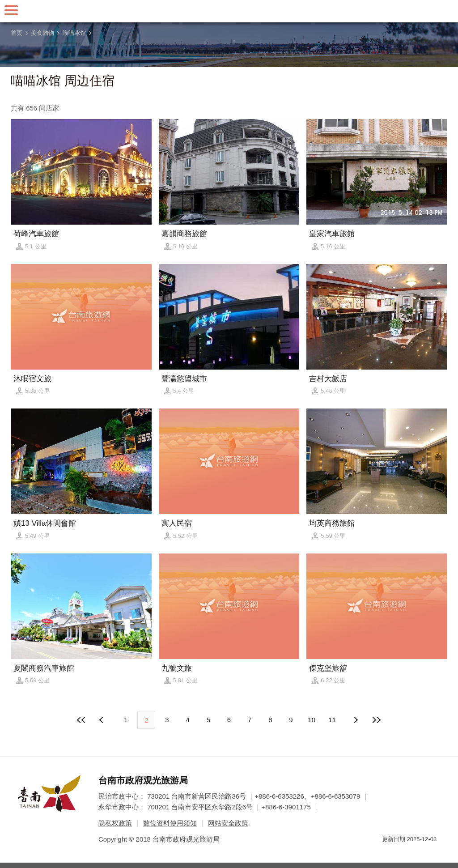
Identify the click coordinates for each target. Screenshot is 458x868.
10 (312, 720)
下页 (102, 720)
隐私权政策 (115, 823)
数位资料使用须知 (170, 823)
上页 (356, 720)
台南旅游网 (229, 11)
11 (333, 720)
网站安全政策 (228, 823)
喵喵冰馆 (74, 33)
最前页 (82, 720)
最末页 (376, 720)
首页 (17, 33)
